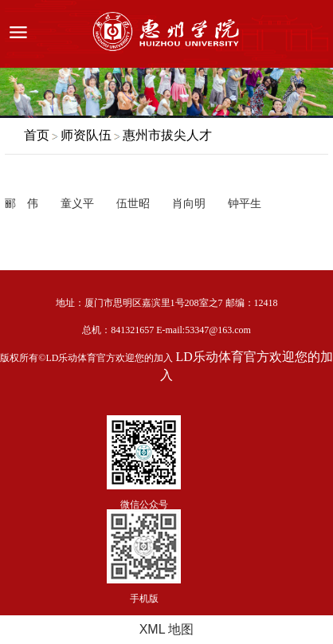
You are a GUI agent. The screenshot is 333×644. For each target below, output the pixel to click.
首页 (37, 135)
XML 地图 (167, 629)
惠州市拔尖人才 (167, 135)
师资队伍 (86, 135)
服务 (311, 34)
